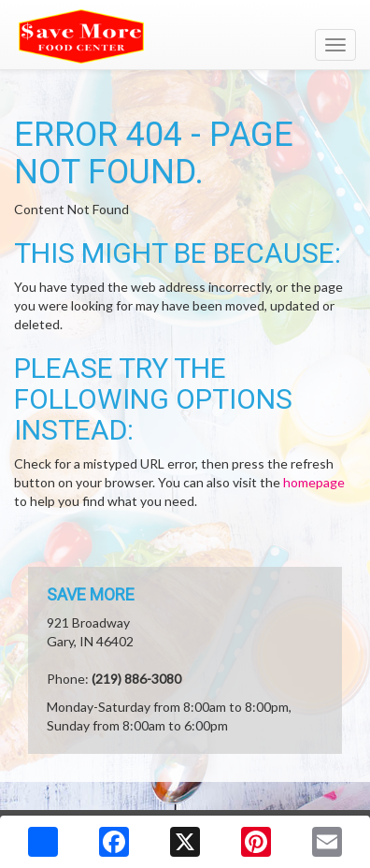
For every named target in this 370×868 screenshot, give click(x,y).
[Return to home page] (185, 36)
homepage (314, 482)
